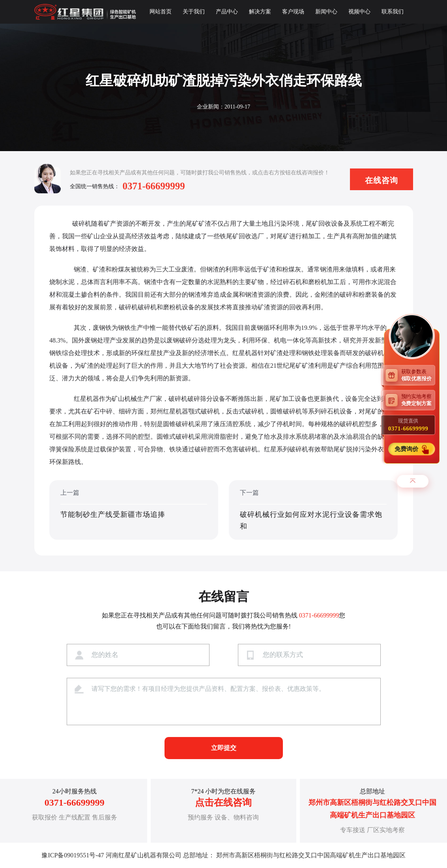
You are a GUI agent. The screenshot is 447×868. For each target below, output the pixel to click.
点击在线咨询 (223, 803)
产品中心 (227, 12)
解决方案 (260, 12)
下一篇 (313, 511)
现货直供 (408, 425)
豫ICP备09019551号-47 (73, 855)
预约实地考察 (418, 400)
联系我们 (393, 12)
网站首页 (161, 12)
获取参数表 (418, 375)
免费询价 (407, 449)
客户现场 (293, 12)
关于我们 (194, 12)
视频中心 (359, 12)
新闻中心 (326, 12)
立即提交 (224, 748)
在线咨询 (382, 180)
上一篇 (134, 511)
